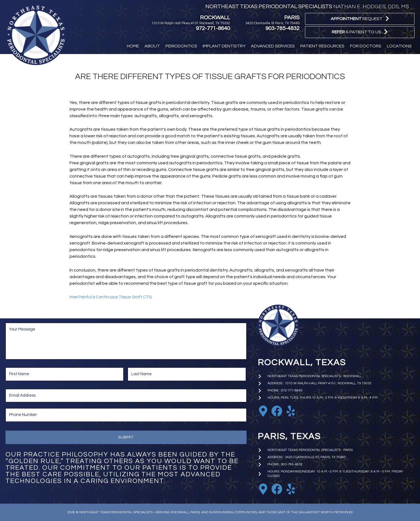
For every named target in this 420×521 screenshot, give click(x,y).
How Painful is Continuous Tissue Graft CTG (113, 297)
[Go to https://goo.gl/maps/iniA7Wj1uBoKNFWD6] (263, 489)
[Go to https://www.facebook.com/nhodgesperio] (277, 411)
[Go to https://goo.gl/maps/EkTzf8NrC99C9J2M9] (263, 411)
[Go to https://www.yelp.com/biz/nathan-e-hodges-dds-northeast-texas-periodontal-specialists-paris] (291, 489)
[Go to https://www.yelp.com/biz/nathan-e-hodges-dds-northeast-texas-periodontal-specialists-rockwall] (291, 411)
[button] (360, 19)
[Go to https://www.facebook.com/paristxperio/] (277, 489)
